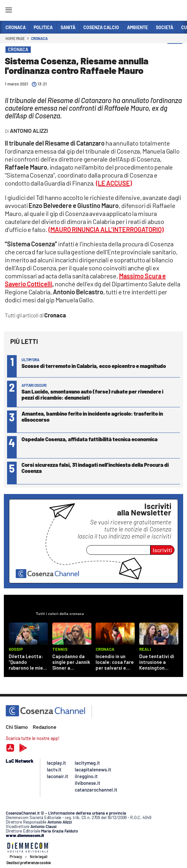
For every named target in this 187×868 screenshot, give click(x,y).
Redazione (45, 727)
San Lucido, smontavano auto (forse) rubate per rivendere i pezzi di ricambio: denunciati (92, 394)
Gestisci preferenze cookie (29, 863)
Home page (15, 38)
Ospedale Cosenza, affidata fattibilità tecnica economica (89, 439)
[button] (175, 51)
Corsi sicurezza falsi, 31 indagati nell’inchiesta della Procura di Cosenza (95, 468)
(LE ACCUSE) (114, 183)
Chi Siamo (17, 727)
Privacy (16, 856)
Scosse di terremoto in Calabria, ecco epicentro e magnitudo (94, 366)
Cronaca (39, 38)
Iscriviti (162, 550)
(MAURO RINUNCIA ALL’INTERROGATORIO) (106, 229)
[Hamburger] (8, 11)
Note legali (39, 856)
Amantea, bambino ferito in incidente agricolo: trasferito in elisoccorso (92, 416)
